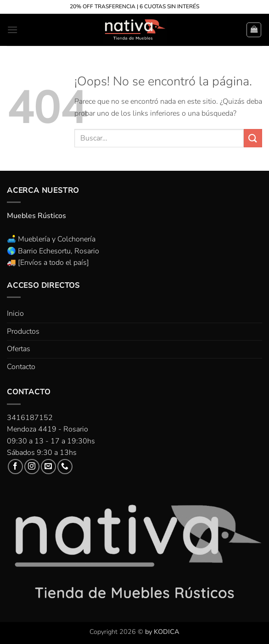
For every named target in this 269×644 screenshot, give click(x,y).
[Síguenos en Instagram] (32, 467)
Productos (23, 331)
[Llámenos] (65, 467)
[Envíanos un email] (48, 467)
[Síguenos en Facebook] (15, 467)
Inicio (15, 314)
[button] (12, 30)
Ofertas (19, 349)
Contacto (21, 367)
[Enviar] (253, 138)
